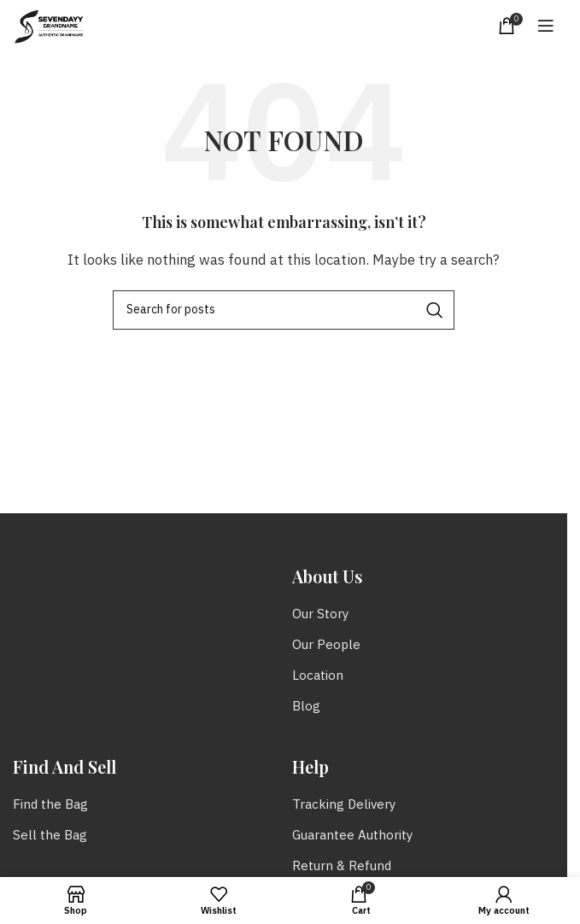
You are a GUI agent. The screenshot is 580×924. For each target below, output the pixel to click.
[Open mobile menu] (546, 26)
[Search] (284, 310)
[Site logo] (49, 25)
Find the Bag (50, 805)
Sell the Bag (50, 836)
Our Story (320, 614)
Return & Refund (342, 866)
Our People (326, 645)
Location (318, 676)
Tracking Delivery (344, 805)
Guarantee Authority (352, 836)
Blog (306, 707)
